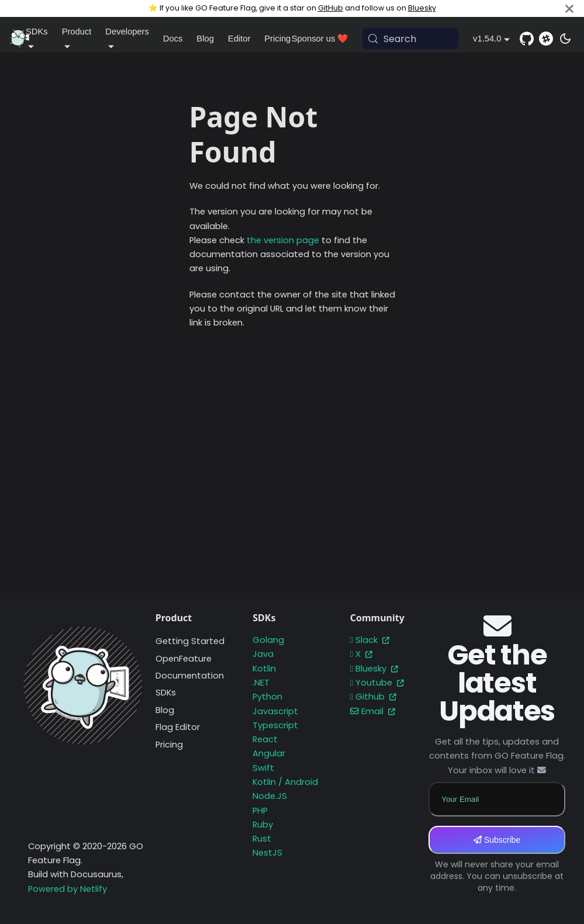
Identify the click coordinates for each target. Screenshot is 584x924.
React (265, 739)
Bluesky (422, 8)
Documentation (190, 676)
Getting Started (190, 641)
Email (373, 711)
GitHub (331, 8)
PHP (260, 811)
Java (263, 654)
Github (373, 697)
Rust (262, 839)
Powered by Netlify (68, 889)
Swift (263, 768)
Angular (269, 753)
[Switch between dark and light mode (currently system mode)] (565, 39)
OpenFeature (184, 659)
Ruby (263, 825)
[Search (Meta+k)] (410, 39)
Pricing (277, 39)
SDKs (166, 693)
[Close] (569, 8)
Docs (173, 39)
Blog (205, 39)
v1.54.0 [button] (487, 39)
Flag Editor (178, 727)
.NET (261, 683)
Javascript (275, 711)
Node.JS (270, 796)
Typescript (275, 725)
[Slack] (546, 39)
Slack (370, 640)
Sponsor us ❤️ (320, 39)
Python (267, 697)
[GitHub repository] (527, 39)
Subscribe (497, 840)
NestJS (267, 853)
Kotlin (264, 669)
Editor (239, 39)
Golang (268, 640)
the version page (283, 240)
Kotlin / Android (285, 782)
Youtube (377, 683)
